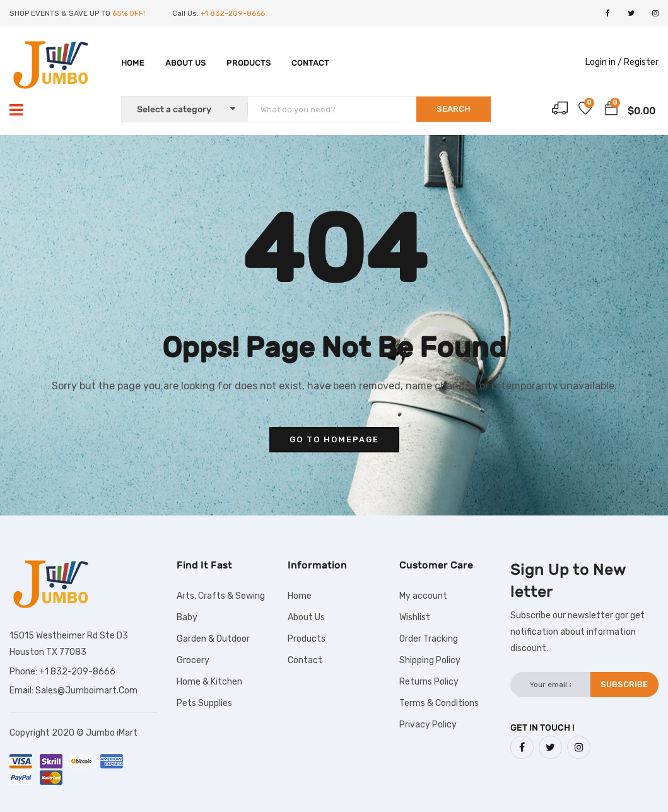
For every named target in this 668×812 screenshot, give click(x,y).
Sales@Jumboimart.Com (86, 691)
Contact (310, 63)
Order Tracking (429, 639)
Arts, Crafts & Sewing (221, 596)
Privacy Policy (428, 725)
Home (133, 63)
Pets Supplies (204, 703)
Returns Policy (429, 682)
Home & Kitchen (209, 682)
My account (423, 596)
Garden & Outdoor (213, 639)
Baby (187, 617)
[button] (611, 110)
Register (641, 62)
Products (249, 63)
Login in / (604, 62)
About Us (185, 63)
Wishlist (415, 617)
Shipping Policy (430, 660)
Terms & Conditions (439, 703)
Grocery (193, 660)
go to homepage (334, 439)
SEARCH (454, 109)
